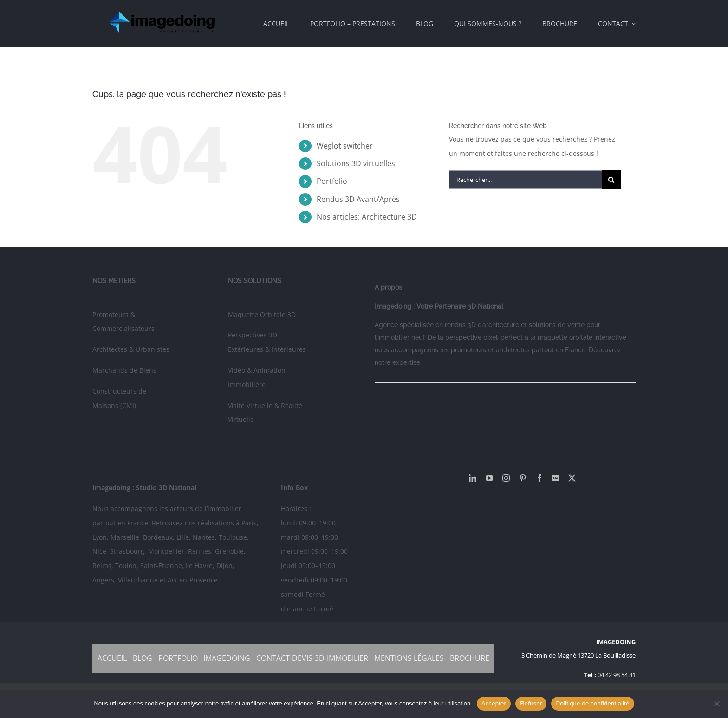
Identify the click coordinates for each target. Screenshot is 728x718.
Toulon (126, 566)
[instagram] (506, 478)
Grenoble (229, 551)
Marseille (125, 537)
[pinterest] (523, 478)
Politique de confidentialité (592, 703)
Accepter (494, 703)
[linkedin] (473, 478)
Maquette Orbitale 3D (262, 314)
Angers (103, 580)
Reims (102, 566)
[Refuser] (716, 704)
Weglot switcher (345, 146)
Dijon (224, 566)
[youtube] (489, 478)
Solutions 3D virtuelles (356, 163)
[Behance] (556, 478)
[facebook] (539, 478)
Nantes (204, 537)
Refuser (531, 703)
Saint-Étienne (161, 566)
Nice (99, 551)
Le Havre (199, 566)
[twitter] (572, 478)
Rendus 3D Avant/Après (358, 199)
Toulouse (233, 537)
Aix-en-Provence (193, 580)
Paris (249, 523)
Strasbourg (127, 551)
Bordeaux (158, 537)
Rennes (200, 551)
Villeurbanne (138, 580)
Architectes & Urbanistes (131, 349)
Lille (183, 537)
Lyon (100, 537)
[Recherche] (611, 180)
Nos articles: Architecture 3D (367, 217)
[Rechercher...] (526, 180)
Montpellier (166, 551)
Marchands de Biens (124, 370)
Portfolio (332, 181)
